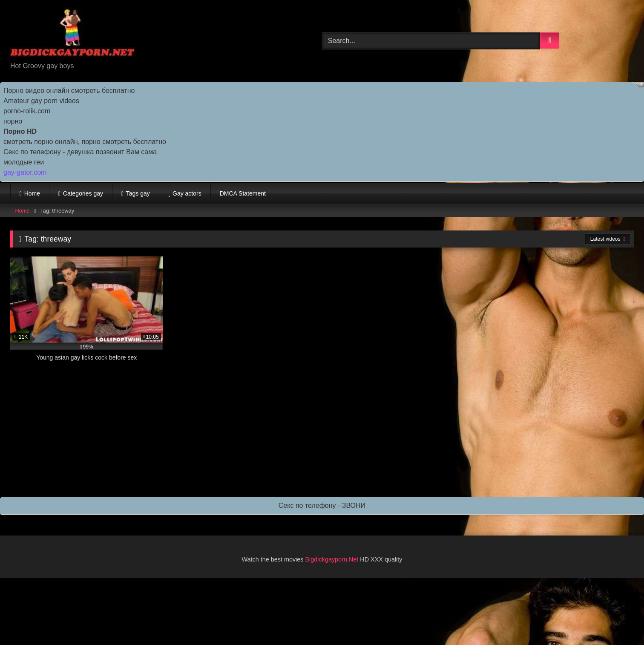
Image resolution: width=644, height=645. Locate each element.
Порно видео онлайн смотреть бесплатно (69, 91)
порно (13, 121)
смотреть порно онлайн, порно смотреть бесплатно (85, 142)
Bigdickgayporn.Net (333, 559)
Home (32, 193)
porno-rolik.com (27, 111)
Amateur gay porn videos (41, 101)
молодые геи (24, 162)
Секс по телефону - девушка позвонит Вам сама (80, 152)
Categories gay (83, 193)
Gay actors (187, 193)
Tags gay (138, 193)
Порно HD (20, 131)
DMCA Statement (243, 193)
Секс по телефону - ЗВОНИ (322, 505)
